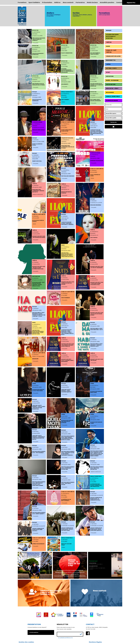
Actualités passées (107, 3)
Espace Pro (131, 3)
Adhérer (57, 3)
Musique (109, 30)
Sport (108, 72)
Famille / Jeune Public (113, 96)
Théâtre (109, 42)
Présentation (47, 3)
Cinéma (108, 64)
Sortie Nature (111, 84)
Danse (108, 46)
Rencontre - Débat (112, 88)
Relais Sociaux (92, 3)
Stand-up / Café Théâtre (111, 51)
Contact (119, 3)
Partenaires (80, 3)
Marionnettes (111, 60)
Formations (22, 3)
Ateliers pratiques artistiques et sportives (112, 36)
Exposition (110, 76)
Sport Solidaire (34, 3)
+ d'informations (34, 632)
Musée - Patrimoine (112, 80)
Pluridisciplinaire (112, 101)
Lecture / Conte (111, 68)
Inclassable (110, 92)
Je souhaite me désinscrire (65, 638)
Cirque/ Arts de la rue (113, 56)
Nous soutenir (68, 3)
